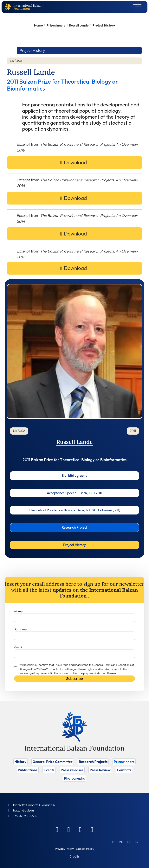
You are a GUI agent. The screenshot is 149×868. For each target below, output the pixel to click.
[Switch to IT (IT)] (114, 842)
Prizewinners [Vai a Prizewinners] (124, 762)
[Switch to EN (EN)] (136, 842)
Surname (20, 629)
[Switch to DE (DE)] (121, 842)
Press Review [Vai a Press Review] (100, 770)
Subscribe (74, 678)
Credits (75, 856)
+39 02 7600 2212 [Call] (25, 816)
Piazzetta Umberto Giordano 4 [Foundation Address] (34, 805)
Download (75, 162)
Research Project (74, 527)
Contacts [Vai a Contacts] (124, 770)
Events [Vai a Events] (49, 770)
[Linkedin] (69, 829)
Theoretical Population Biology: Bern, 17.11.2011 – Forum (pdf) (74, 510)
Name (18, 611)
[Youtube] (92, 829)
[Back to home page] (9, 7)
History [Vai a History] (20, 762)
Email (18, 647)
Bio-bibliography (74, 476)
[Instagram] (80, 829)
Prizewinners (56, 25)
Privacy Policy (64, 849)
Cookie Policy (85, 849)
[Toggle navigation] (136, 7)
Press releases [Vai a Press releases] (72, 770)
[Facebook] (57, 829)
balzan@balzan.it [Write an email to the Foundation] (25, 810)
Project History (74, 545)
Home (39, 25)
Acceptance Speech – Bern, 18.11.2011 (74, 493)
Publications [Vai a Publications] (28, 770)
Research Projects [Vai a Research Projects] (93, 762)
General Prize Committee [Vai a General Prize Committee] (53, 762)
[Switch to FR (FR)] (129, 842)
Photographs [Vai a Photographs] (74, 778)
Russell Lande (79, 25)
